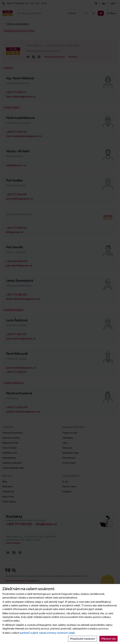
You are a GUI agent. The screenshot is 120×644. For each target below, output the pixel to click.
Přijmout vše (108, 639)
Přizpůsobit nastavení (82, 639)
